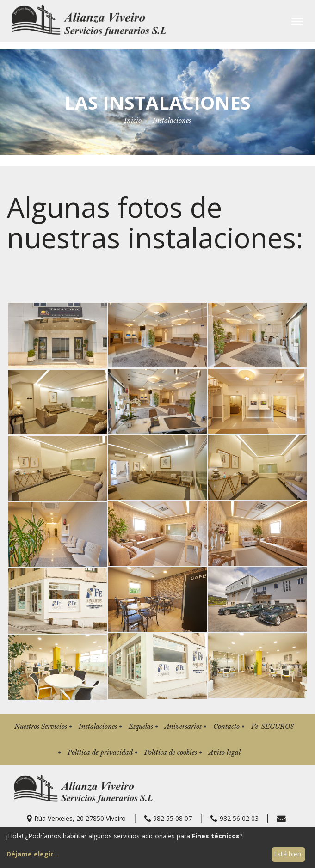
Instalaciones (98, 727)
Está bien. (288, 854)
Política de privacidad (100, 752)
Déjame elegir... (33, 854)
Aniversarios (183, 727)
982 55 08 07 (168, 818)
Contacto (226, 727)
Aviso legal (225, 752)
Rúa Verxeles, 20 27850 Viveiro (76, 818)
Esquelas (141, 727)
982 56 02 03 (235, 818)
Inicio (133, 121)
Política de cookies (171, 752)
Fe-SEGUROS (272, 727)
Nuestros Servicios (41, 727)
